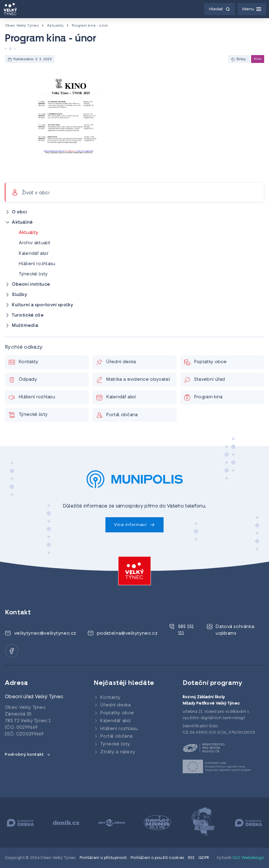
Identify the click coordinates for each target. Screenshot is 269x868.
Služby (19, 295)
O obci (19, 212)
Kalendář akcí (33, 254)
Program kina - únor (90, 26)
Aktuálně (22, 223)
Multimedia (25, 326)
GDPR (204, 858)
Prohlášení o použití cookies (158, 858)
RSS (191, 858)
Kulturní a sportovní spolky (42, 305)
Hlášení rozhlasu (37, 264)
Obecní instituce (31, 285)
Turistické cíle (28, 316)
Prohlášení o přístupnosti (103, 858)
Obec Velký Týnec (22, 26)
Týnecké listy (33, 274)
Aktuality (55, 26)
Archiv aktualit (35, 243)
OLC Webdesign (248, 858)
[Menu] (252, 9)
